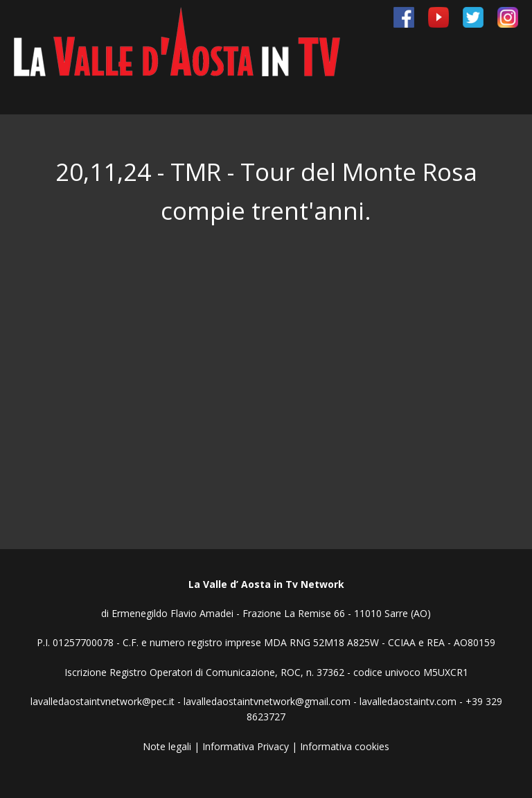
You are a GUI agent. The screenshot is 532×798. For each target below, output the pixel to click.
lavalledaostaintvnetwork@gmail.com (267, 701)
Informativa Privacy (246, 746)
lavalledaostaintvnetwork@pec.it (103, 701)
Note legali (167, 746)
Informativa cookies (345, 746)
